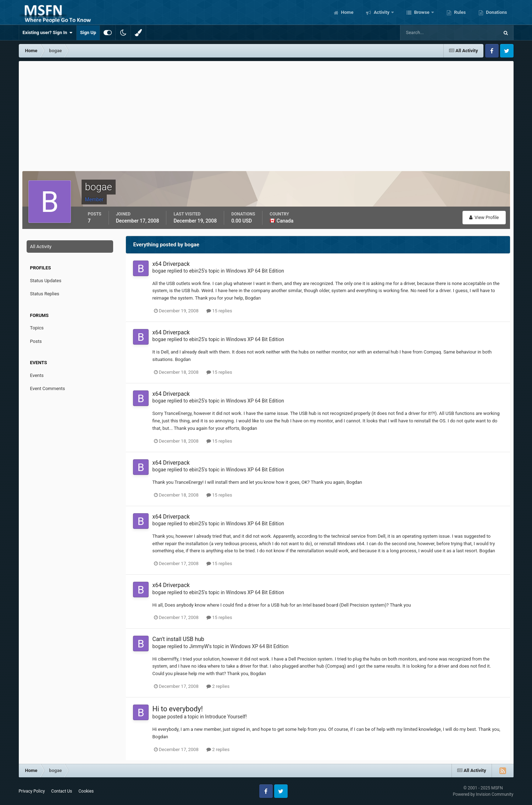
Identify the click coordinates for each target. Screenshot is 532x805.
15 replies (219, 311)
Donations (496, 12)
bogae (159, 271)
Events (37, 375)
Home (347, 12)
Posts (36, 341)
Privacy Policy (32, 791)
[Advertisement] (266, 114)
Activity (381, 12)
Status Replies (45, 294)
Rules (459, 12)
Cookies (86, 791)
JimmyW (199, 646)
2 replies (218, 686)
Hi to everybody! (178, 709)
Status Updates (46, 281)
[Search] (428, 33)
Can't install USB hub (178, 639)
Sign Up (88, 32)
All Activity (41, 247)
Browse (422, 12)
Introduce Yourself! (226, 717)
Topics (37, 328)
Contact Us (62, 791)
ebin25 (196, 271)
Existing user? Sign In (48, 33)
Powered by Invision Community (483, 794)
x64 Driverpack (171, 264)
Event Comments (48, 388)
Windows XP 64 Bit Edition (255, 271)
